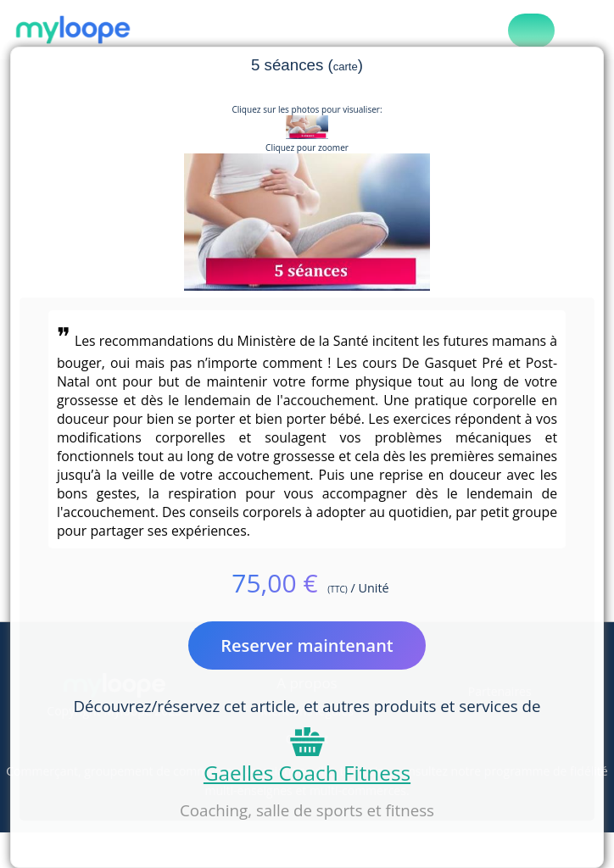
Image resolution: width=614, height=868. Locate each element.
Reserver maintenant (307, 645)
